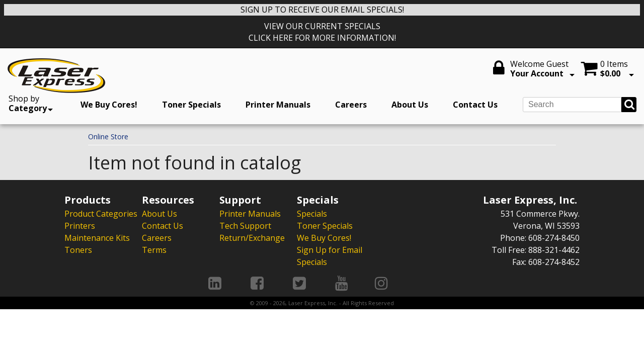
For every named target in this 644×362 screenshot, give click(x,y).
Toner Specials (191, 105)
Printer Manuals (278, 105)
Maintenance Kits (97, 238)
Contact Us (475, 105)
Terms (154, 250)
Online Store (108, 137)
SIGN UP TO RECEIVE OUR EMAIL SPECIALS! (322, 10)
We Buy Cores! (109, 105)
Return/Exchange (252, 238)
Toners (78, 250)
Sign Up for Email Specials (330, 256)
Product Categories (101, 214)
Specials (312, 214)
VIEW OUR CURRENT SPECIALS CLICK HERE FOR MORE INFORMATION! (322, 32)
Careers (351, 105)
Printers (80, 226)
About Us (410, 105)
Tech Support (245, 226)
